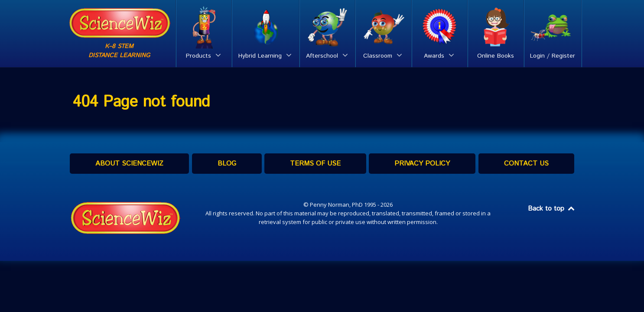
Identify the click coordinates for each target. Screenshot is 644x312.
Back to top (552, 209)
